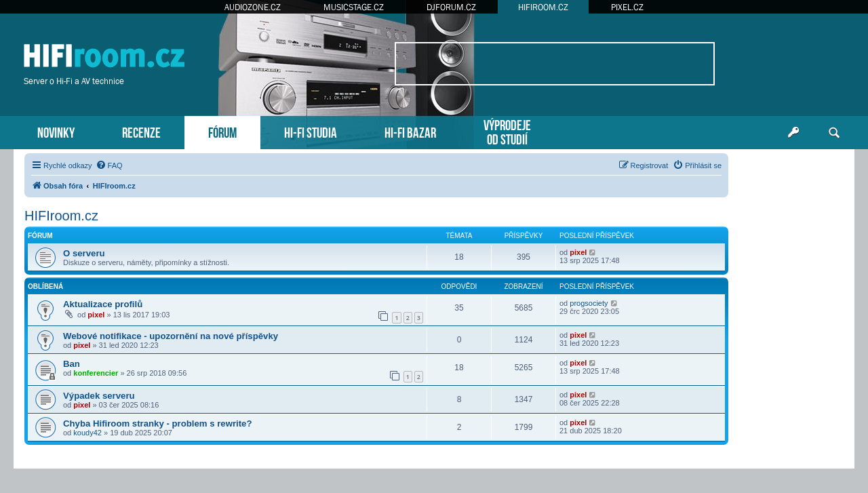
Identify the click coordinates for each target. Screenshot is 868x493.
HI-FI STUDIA (311, 131)
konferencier (96, 373)
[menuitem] (109, 165)
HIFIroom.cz (61, 216)
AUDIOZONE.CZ (253, 7)
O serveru (84, 253)
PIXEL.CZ (627, 7)
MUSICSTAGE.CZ (354, 7)
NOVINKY (56, 131)
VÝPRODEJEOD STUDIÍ (507, 131)
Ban (72, 364)
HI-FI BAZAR (410, 131)
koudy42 (87, 433)
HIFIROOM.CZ (543, 7)
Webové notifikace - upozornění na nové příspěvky (171, 336)
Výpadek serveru (99, 396)
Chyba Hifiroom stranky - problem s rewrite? (157, 423)
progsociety (589, 303)
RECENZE (141, 131)
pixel (578, 252)
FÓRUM (222, 131)
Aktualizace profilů (103, 304)
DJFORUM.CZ (451, 7)
